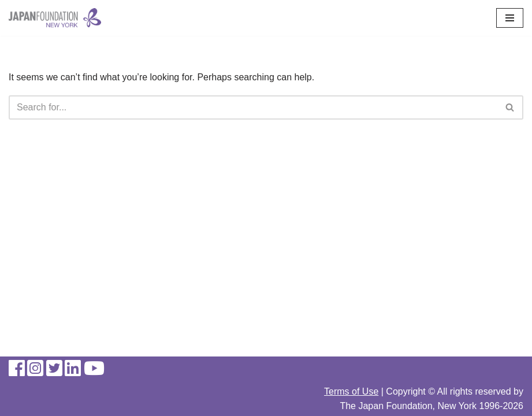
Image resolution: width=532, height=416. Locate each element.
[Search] (253, 107)
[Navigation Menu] (510, 18)
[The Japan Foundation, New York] (55, 18)
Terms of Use (351, 391)
